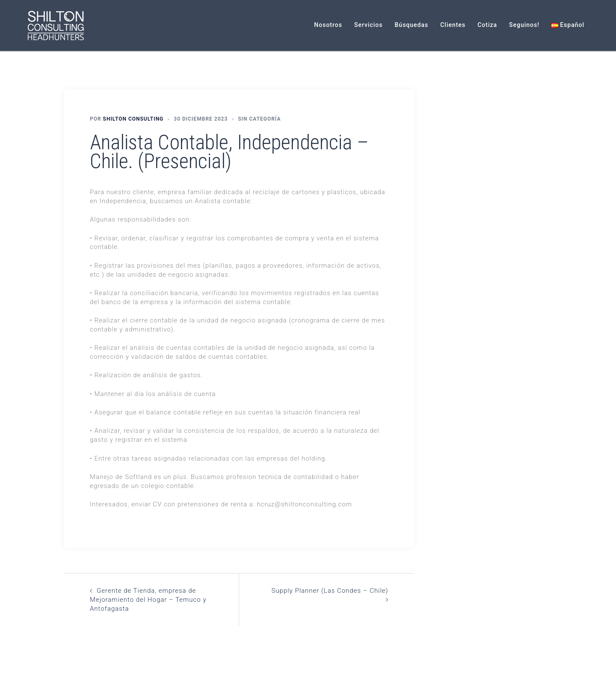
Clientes (453, 25)
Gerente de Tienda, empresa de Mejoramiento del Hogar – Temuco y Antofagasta (148, 600)
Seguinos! (524, 25)
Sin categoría (259, 119)
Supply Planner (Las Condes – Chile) (330, 591)
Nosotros (328, 25)
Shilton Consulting (133, 119)
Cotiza (487, 25)
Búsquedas (412, 25)
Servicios (369, 25)
